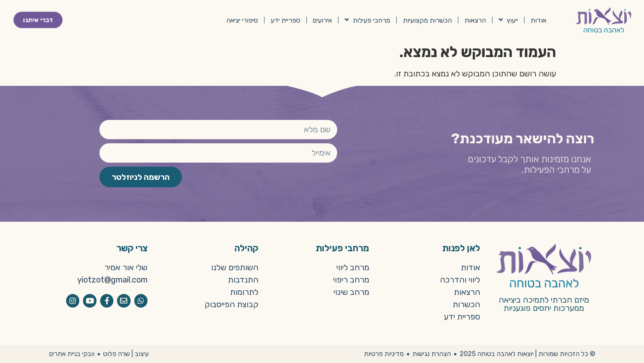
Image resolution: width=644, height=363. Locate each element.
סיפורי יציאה (242, 20)
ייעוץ (508, 20)
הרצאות (475, 20)
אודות (538, 20)
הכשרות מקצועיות (427, 20)
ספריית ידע (285, 20)
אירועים (322, 20)
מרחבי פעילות (367, 20)
